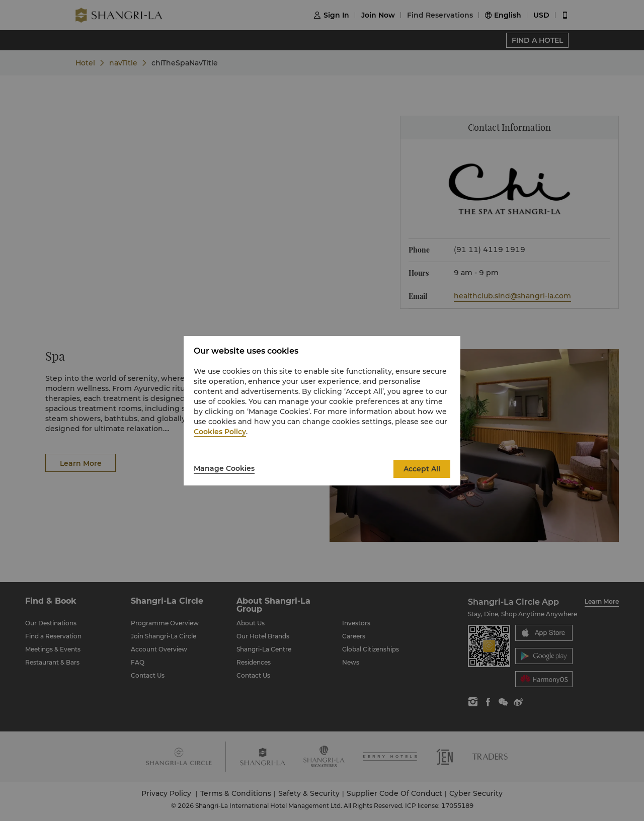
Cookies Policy (220, 432)
